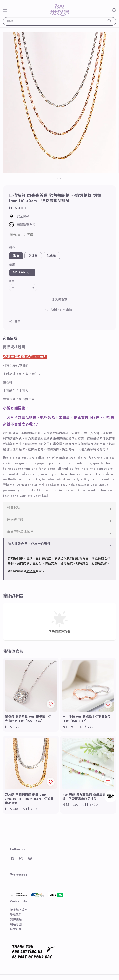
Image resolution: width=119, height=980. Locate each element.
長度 (12, 265)
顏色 (12, 248)
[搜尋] (110, 21)
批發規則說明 (19, 910)
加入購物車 (59, 300)
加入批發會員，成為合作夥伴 (29, 544)
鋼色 (16, 256)
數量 (12, 281)
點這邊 (31, 572)
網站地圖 (16, 925)
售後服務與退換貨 (20, 532)
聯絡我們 (16, 915)
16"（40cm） (22, 273)
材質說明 (14, 508)
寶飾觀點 (16, 920)
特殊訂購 (16, 930)
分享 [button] (15, 322)
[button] (5, 10)
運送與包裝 (15, 520)
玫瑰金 (33, 256)
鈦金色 (51, 256)
